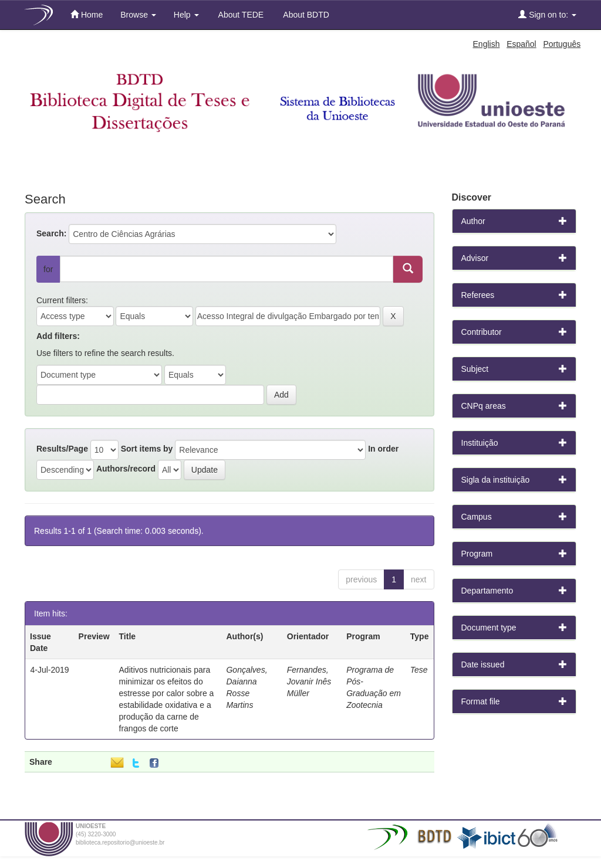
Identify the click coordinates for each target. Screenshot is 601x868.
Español (521, 44)
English (487, 44)
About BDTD (305, 15)
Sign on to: (547, 14)
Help (186, 15)
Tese (419, 670)
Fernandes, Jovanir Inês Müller (309, 681)
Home (87, 14)
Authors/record (126, 469)
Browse (138, 15)
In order (383, 449)
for (48, 269)
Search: (51, 233)
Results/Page (62, 449)
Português (562, 44)
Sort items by (147, 449)
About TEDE (240, 15)
